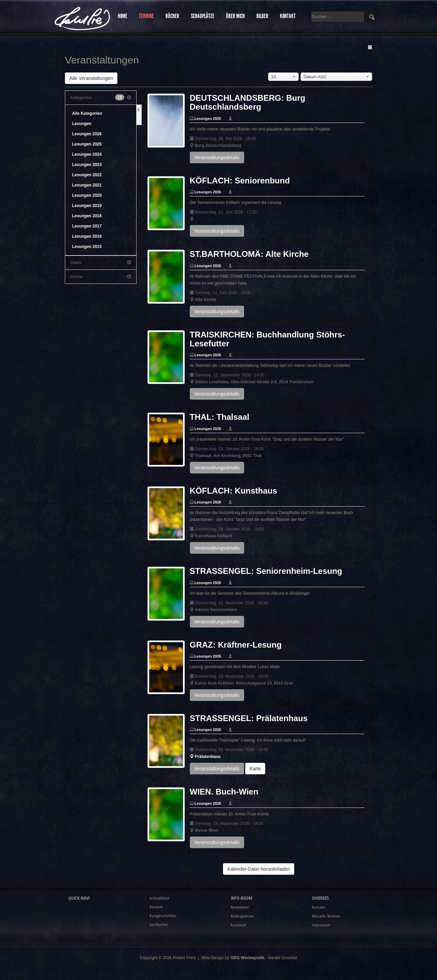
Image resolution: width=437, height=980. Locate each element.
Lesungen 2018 (87, 216)
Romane (156, 907)
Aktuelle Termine (326, 916)
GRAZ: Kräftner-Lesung (236, 645)
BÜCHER (172, 16)
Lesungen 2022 (87, 175)
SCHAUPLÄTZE (203, 16)
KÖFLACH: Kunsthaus (234, 491)
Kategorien (101, 98)
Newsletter (240, 907)
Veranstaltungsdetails (217, 157)
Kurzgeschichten (163, 916)
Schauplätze (159, 898)
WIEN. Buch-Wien (224, 792)
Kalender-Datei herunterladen (259, 869)
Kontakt (319, 907)
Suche (101, 277)
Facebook (239, 925)
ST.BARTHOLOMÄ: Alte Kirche (249, 254)
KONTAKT (288, 16)
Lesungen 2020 (87, 195)
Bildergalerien (242, 916)
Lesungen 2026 (87, 134)
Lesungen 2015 (87, 247)
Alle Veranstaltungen (91, 78)
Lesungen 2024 (87, 154)
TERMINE (146, 16)
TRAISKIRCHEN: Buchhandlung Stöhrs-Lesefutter (267, 339)
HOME (123, 16)
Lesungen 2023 (87, 165)
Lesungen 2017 (87, 226)
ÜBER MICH (235, 16)
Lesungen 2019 (87, 206)
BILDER (262, 16)
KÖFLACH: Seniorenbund (240, 181)
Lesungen (82, 124)
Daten (101, 263)
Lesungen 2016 (87, 236)
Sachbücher (159, 925)
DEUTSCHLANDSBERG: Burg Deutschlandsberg (248, 102)
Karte (255, 769)
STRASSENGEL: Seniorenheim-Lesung (266, 571)
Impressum (321, 925)
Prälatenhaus (208, 757)
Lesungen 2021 (87, 185)
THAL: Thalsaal (220, 417)
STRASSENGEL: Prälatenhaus (249, 718)
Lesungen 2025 (87, 144)
